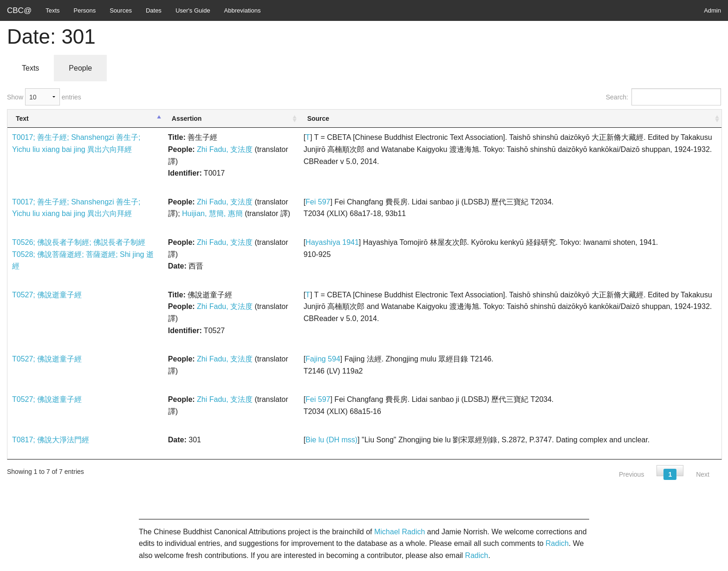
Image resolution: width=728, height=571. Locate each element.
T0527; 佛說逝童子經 (47, 295)
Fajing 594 (323, 359)
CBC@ (19, 10)
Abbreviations (243, 10)
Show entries (44, 97)
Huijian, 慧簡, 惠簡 (212, 213)
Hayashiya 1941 (332, 242)
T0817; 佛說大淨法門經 (51, 440)
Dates (154, 10)
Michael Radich (400, 532)
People (80, 68)
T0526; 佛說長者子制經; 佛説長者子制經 (79, 242)
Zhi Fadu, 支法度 (225, 149)
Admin (712, 10)
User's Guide (193, 10)
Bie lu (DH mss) (331, 440)
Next (703, 474)
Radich (557, 543)
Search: (663, 97)
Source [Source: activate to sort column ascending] (318, 118)
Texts (52, 10)
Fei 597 (318, 202)
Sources (121, 10)
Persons (85, 10)
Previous (631, 474)
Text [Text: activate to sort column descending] (22, 118)
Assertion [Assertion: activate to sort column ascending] (187, 118)
